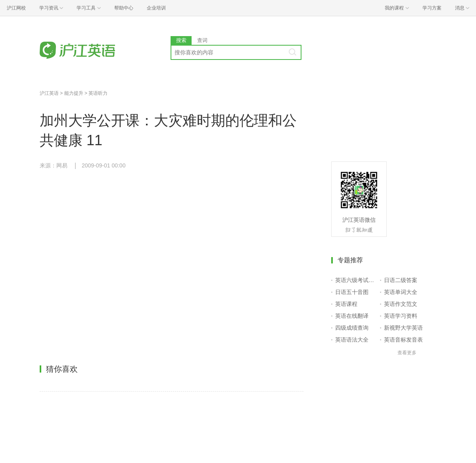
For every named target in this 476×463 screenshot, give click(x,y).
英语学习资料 (401, 316)
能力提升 (74, 93)
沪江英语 (49, 93)
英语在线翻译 (352, 316)
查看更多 (407, 353)
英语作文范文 (401, 304)
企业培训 (156, 8)
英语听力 (98, 93)
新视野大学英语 (403, 328)
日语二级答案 (401, 280)
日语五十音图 (352, 292)
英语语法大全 (352, 340)
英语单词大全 (401, 292)
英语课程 (346, 304)
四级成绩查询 (352, 328)
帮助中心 (124, 8)
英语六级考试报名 (356, 280)
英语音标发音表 (403, 340)
